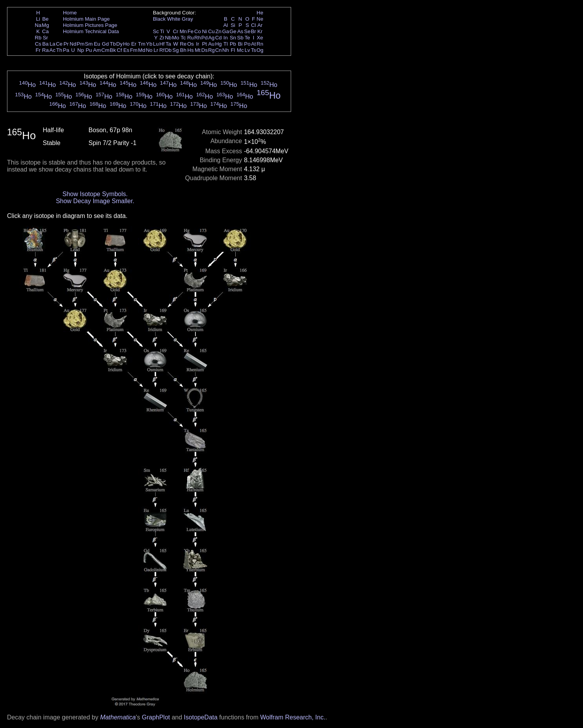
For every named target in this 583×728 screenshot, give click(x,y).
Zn (219, 31)
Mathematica (118, 717)
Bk (113, 50)
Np (81, 50)
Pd (204, 38)
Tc (183, 38)
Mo (176, 38)
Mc (240, 50)
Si (233, 25)
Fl (233, 50)
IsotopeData (201, 717)
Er (134, 44)
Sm (89, 44)
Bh (183, 50)
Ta (168, 44)
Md (142, 50)
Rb (38, 38)
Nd (73, 44)
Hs (190, 50)
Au (211, 44)
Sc (156, 31)
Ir (197, 44)
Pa (66, 50)
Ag (211, 38)
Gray (188, 19)
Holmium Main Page (86, 19)
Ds (204, 50)
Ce (59, 44)
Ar (260, 25)
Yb (149, 44)
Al (226, 25)
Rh (198, 38)
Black (159, 19)
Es (126, 50)
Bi (240, 44)
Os (191, 44)
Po (247, 44)
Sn (233, 38)
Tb (113, 44)
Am (97, 50)
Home (70, 13)
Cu (211, 31)
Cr (176, 31)
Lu (156, 44)
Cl (253, 25)
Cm (106, 50)
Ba (45, 44)
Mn (183, 31)
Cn (218, 50)
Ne (260, 19)
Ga (226, 31)
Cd (218, 38)
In (226, 38)
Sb (240, 38)
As (240, 31)
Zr (162, 38)
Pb (233, 44)
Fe (190, 31)
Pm (81, 44)
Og (260, 50)
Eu (97, 44)
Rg (211, 50)
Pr (66, 44)
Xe (260, 38)
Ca (45, 31)
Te (247, 38)
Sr (45, 38)
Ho (126, 44)
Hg (218, 44)
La (52, 44)
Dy (119, 44)
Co (198, 31)
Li (38, 19)
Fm (134, 50)
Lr (156, 50)
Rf (162, 50)
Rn (260, 44)
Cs (38, 44)
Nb (168, 38)
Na (38, 25)
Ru (191, 38)
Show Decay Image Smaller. (95, 201)
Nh (226, 50)
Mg (45, 25)
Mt (198, 50)
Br (253, 31)
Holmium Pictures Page (90, 25)
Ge (233, 31)
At (253, 44)
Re (183, 44)
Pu (89, 50)
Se (247, 31)
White (174, 19)
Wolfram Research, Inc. (293, 717)
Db (168, 50)
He (260, 13)
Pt (205, 44)
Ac (53, 50)
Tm (141, 44)
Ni (205, 31)
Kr (260, 31)
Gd (105, 44)
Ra (45, 50)
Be (45, 19)
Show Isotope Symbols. (95, 194)
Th (59, 50)
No (149, 50)
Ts (253, 50)
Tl (226, 44)
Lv (247, 50)
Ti (162, 31)
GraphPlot (156, 717)
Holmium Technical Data (91, 31)
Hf (162, 44)
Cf (119, 50)
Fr (38, 50)
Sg (176, 50)
